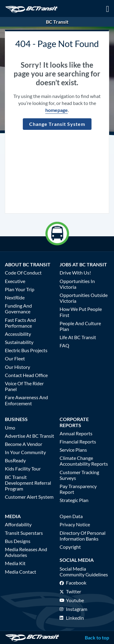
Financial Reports (78, 442)
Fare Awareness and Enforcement (26, 400)
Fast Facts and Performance (20, 323)
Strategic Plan (74, 500)
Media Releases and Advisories (26, 552)
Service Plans (73, 450)
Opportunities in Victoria (77, 284)
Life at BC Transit (78, 337)
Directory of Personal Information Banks (83, 536)
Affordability (18, 524)
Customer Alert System (29, 497)
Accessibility (18, 334)
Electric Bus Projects (26, 350)
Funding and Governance (18, 309)
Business (16, 419)
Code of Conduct (23, 273)
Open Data (71, 516)
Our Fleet (15, 358)
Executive (15, 281)
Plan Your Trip (20, 289)
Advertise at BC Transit (29, 436)
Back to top (97, 637)
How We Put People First (81, 312)
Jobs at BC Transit (83, 264)
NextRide (15, 297)
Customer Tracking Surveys (79, 475)
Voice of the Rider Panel (24, 386)
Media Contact (21, 572)
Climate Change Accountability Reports (84, 461)
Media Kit (15, 563)
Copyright (70, 547)
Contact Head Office (26, 375)
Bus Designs (18, 541)
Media (13, 516)
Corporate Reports (74, 422)
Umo (10, 428)
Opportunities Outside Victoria (84, 298)
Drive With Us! (75, 273)
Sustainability (19, 342)
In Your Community (25, 452)
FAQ (64, 345)
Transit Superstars (24, 533)
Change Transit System (57, 124)
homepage (57, 110)
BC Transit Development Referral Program (28, 483)
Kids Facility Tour (23, 469)
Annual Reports (76, 433)
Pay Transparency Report (78, 489)
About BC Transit (28, 264)
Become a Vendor (24, 444)
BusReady (15, 460)
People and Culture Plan (80, 326)
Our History (17, 367)
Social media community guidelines (84, 572)
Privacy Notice (75, 524)
